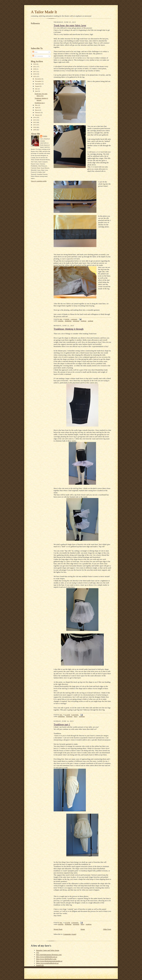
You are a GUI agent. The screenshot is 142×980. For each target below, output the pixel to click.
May (37, 105)
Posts (35, 52)
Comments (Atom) (70, 934)
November (38, 81)
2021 (35, 67)
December (38, 79)
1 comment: (74, 319)
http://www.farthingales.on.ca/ (47, 957)
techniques (76, 321)
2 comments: (75, 923)
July (36, 89)
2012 (35, 122)
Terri (45, 136)
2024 (35, 64)
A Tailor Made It (44, 12)
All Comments (38, 56)
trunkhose (84, 321)
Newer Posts (58, 929)
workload (90, 321)
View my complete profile (39, 181)
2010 (35, 127)
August (37, 86)
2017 (35, 72)
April (37, 108)
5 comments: (75, 715)
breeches (61, 321)
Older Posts (107, 929)
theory (76, 716)
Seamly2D (40, 965)
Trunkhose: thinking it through (69, 329)
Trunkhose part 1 (40, 103)
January (38, 115)
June (37, 91)
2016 (35, 74)
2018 (35, 69)
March (37, 110)
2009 (35, 130)
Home (83, 929)
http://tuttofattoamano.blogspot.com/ (49, 955)
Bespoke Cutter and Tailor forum (48, 950)
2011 (35, 125)
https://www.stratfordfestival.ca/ (47, 963)
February (38, 112)
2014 (35, 117)
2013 (35, 120)
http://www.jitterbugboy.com (46, 959)
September (38, 84)
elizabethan (68, 321)
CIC (38, 952)
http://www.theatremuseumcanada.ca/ (49, 961)
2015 (35, 76)
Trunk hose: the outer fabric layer (70, 25)
